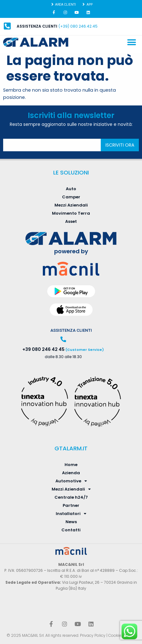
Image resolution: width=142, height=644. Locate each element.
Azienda (71, 473)
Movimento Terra (71, 213)
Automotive (71, 481)
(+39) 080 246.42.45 (78, 26)
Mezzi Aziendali (71, 205)
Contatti (71, 530)
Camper (71, 197)
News (71, 522)
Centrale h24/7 (71, 497)
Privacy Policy (93, 635)
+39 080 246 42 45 (43, 349)
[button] (132, 43)
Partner (71, 505)
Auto (71, 189)
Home (71, 465)
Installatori (71, 514)
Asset (71, 221)
